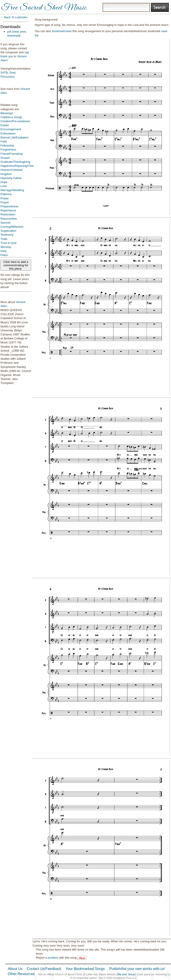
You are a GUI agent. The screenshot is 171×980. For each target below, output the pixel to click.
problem (53, 958)
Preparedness (9, 206)
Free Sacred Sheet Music (44, 8)
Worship (6, 247)
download (13, 36)
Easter (5, 125)
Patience (6, 194)
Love (4, 186)
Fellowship (7, 145)
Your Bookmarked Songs (85, 969)
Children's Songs (11, 117)
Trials (4, 239)
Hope (4, 182)
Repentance (8, 210)
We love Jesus (126, 974)
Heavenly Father (11, 178)
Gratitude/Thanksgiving (15, 162)
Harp (4, 251)
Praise (5, 198)
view (16, 32)
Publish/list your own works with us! (137, 969)
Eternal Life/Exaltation (14, 137)
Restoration (8, 214)
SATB (4, 73)
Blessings (7, 113)
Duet (12, 73)
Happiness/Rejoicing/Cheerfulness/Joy (25, 166)
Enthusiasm (8, 133)
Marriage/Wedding (12, 190)
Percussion (8, 77)
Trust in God (8, 243)
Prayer (5, 202)
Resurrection (9, 219)
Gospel (5, 158)
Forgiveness (8, 150)
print (23, 32)
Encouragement (11, 129)
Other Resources (21, 974)
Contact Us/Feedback (44, 969)
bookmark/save (62, 31)
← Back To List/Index (14, 17)
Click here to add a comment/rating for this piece (16, 265)
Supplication (8, 231)
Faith (4, 141)
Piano (4, 255)
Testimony (7, 235)
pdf (9, 32)
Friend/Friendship (12, 154)
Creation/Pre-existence (15, 121)
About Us (15, 969)
